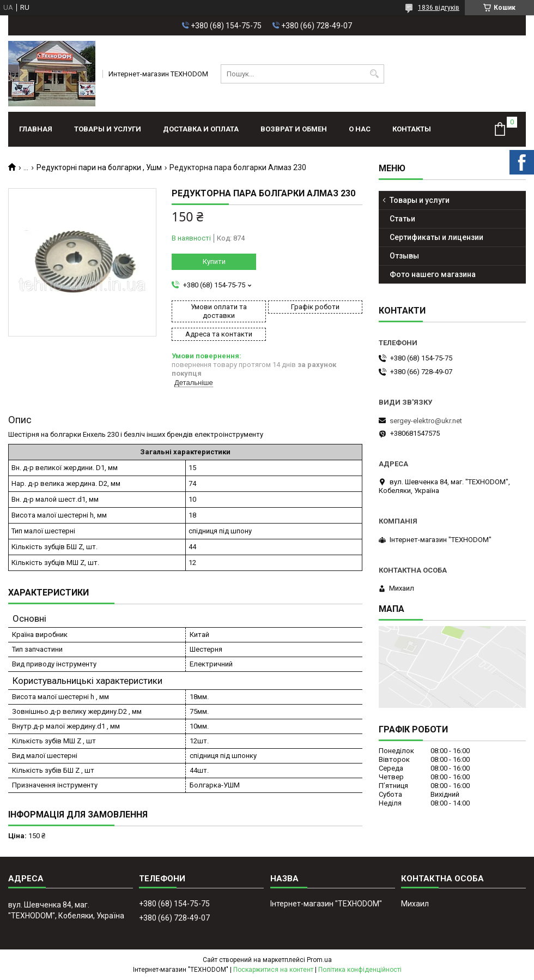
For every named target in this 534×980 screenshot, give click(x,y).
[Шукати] (375, 74)
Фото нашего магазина (433, 274)
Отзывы (404, 256)
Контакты (412, 129)
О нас (360, 129)
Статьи (402, 219)
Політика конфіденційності (360, 970)
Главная (36, 129)
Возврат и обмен (294, 129)
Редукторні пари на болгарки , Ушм (99, 167)
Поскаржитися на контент (273, 970)
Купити (214, 261)
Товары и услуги (108, 129)
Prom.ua (319, 960)
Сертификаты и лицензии (436, 237)
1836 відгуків (439, 8)
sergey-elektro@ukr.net (426, 421)
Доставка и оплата (201, 129)
